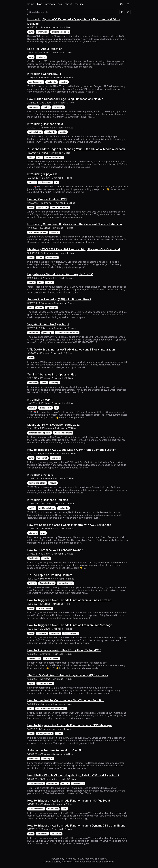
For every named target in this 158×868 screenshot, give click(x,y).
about (68, 4)
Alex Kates (67, 862)
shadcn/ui (90, 859)
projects (50, 4)
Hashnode (70, 859)
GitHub (111, 862)
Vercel (103, 859)
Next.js (80, 859)
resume (79, 4)
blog (40, 4)
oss (60, 4)
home (31, 4)
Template (48, 862)
